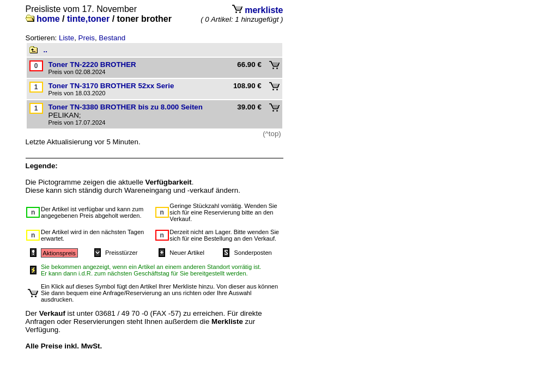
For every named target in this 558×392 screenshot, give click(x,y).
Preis (87, 38)
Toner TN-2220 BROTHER (92, 65)
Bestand (112, 38)
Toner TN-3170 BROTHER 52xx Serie (111, 86)
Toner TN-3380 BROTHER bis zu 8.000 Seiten (126, 107)
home (48, 19)
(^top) (272, 134)
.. (46, 50)
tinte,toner (88, 19)
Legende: (42, 166)
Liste (66, 38)
